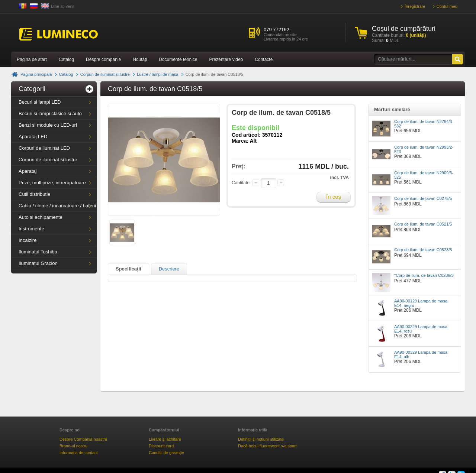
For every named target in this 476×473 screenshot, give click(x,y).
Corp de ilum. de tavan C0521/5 (423, 224)
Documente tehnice (178, 59)
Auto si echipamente (41, 217)
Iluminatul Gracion (38, 263)
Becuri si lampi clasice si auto (50, 114)
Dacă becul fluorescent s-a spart (267, 446)
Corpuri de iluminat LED (44, 148)
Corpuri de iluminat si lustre (105, 74)
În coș (334, 197)
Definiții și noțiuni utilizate (261, 439)
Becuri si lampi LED (40, 102)
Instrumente (31, 229)
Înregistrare (415, 6)
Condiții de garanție (166, 453)
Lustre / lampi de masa (157, 74)
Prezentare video (226, 59)
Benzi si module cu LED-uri (48, 125)
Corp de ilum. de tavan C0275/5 (423, 198)
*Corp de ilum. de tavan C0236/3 (424, 275)
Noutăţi (140, 59)
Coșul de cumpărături (404, 29)
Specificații (128, 269)
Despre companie (103, 59)
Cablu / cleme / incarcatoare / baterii (57, 206)
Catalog (66, 59)
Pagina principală (36, 74)
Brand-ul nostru (73, 446)
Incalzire (28, 240)
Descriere (169, 269)
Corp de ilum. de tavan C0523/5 (423, 250)
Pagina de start (32, 59)
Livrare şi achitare (165, 439)
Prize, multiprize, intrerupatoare (52, 183)
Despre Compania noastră (83, 439)
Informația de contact (79, 453)
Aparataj (28, 171)
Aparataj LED (33, 137)
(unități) (416, 35)
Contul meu (447, 6)
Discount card (161, 446)
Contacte (264, 59)
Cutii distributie (34, 194)
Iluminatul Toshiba (38, 252)
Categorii (32, 89)
